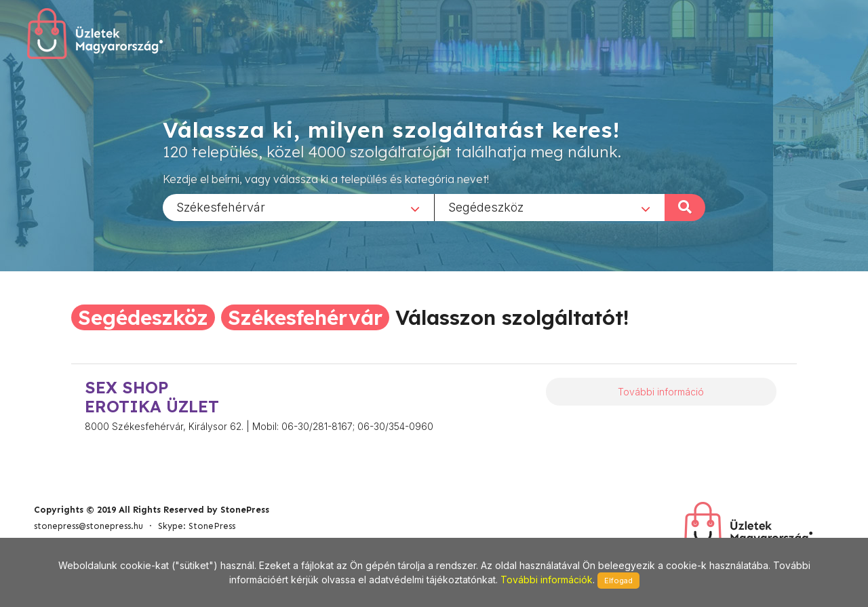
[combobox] (298, 207)
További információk (547, 580)
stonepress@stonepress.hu (88, 526)
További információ (661, 392)
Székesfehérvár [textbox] (221, 207)
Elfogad (618, 581)
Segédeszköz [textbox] (486, 207)
